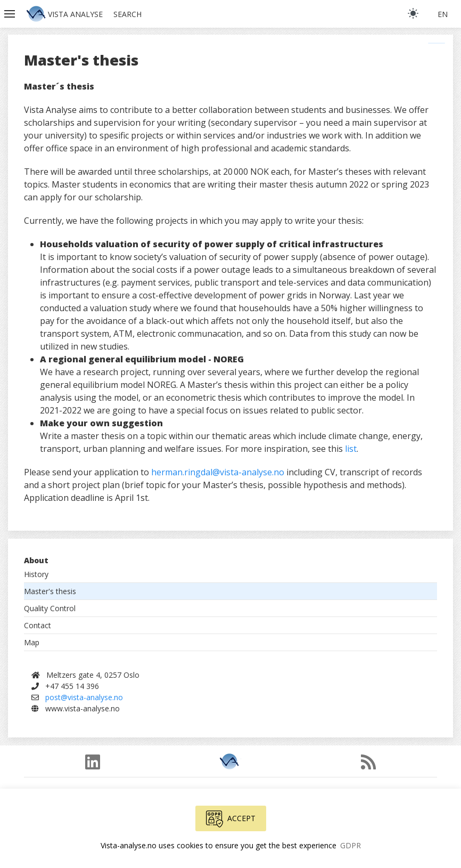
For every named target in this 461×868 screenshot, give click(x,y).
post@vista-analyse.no (84, 697)
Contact (38, 625)
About (36, 560)
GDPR (351, 845)
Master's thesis (50, 591)
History (36, 574)
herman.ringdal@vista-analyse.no (218, 472)
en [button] (443, 14)
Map (32, 642)
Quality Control (50, 608)
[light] (413, 13)
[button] (11, 14)
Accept (231, 819)
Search (127, 14)
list (351, 449)
